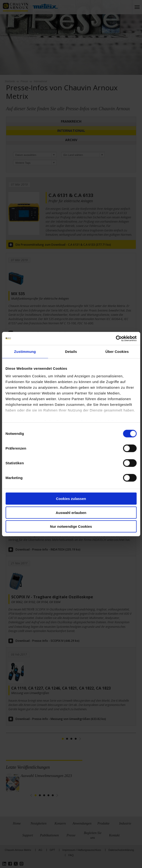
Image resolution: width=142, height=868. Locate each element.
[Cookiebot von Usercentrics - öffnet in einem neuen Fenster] (116, 338)
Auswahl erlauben (71, 512)
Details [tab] (71, 352)
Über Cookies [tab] (117, 352)
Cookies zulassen (71, 499)
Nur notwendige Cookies (71, 526)
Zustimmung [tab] (25, 352)
